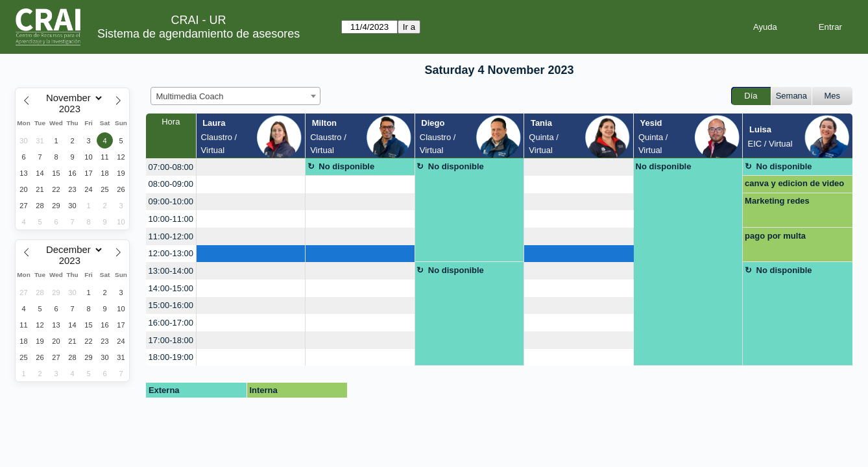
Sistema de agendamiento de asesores (199, 34)
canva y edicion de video (794, 183)
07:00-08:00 (171, 167)
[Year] (73, 109)
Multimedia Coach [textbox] (190, 96)
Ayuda (765, 27)
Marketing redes (777, 201)
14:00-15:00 (171, 288)
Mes (833, 96)
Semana (791, 96)
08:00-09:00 (171, 184)
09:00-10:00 (171, 201)
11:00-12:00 (171, 236)
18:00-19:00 (171, 357)
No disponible (346, 166)
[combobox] (235, 96)
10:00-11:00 (171, 219)
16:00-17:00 (171, 323)
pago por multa (775, 236)
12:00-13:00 (171, 253)
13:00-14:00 (171, 271)
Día (751, 96)
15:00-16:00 (171, 305)
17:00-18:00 (171, 340)
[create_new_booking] (251, 167)
